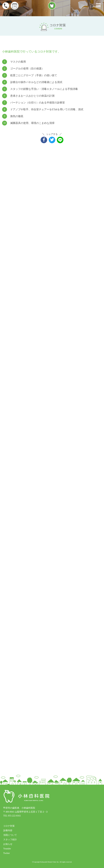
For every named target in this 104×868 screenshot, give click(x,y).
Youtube (7, 849)
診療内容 (8, 830)
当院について (10, 835)
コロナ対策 (9, 826)
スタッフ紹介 (10, 840)
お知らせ (8, 844)
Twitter (6, 853)
